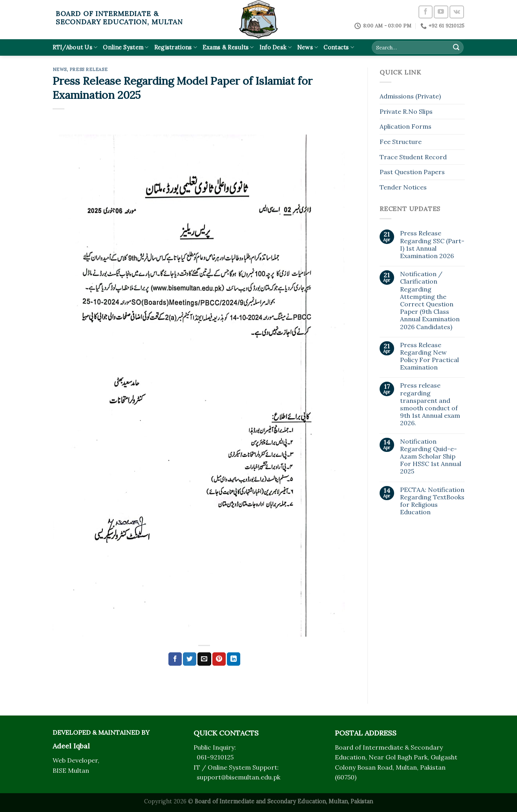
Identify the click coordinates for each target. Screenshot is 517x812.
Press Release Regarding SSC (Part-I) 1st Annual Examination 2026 (432, 245)
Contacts (339, 47)
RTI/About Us (75, 47)
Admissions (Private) (410, 96)
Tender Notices (403, 187)
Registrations (176, 47)
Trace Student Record (413, 157)
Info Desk (276, 47)
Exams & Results (228, 47)
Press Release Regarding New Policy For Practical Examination (429, 356)
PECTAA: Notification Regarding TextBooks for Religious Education (432, 501)
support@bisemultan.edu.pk (238, 777)
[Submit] (456, 47)
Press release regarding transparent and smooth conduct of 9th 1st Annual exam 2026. (430, 404)
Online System (126, 47)
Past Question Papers (412, 172)
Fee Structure (401, 142)
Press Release (89, 69)
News (308, 47)
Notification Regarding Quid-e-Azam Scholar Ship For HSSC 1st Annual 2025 (431, 457)
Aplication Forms (406, 126)
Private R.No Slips (406, 111)
